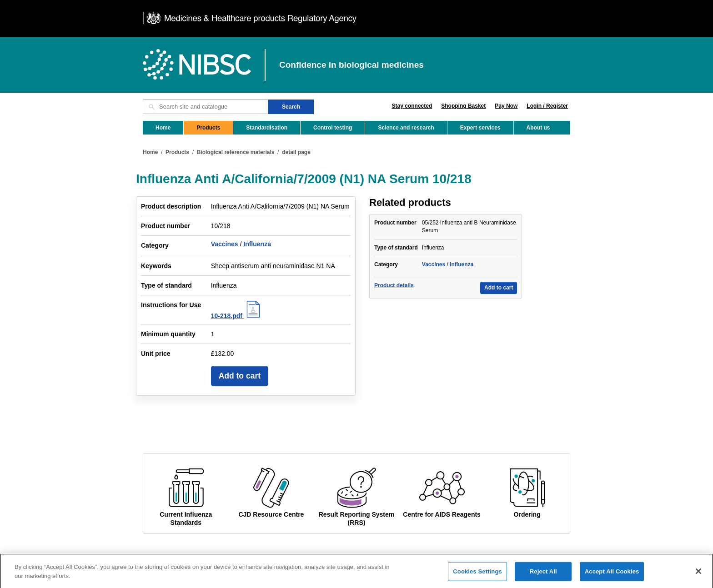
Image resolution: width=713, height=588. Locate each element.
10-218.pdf (237, 316)
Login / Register (547, 106)
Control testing (333, 128)
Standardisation (267, 128)
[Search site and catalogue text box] (206, 107)
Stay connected (412, 106)
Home (163, 128)
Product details (394, 285)
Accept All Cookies (612, 576)
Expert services (480, 128)
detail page (296, 152)
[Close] (698, 575)
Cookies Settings (477, 576)
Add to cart (240, 376)
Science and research (406, 128)
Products (208, 128)
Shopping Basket (463, 106)
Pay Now (506, 106)
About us (538, 128)
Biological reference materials (236, 152)
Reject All (543, 576)
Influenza (257, 244)
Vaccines (226, 244)
